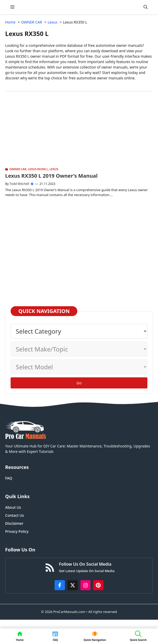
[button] (146, 7)
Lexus (54, 169)
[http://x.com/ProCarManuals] (73, 585)
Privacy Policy (17, 531)
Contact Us (15, 515)
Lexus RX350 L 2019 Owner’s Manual (51, 176)
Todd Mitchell (19, 184)
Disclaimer (14, 523)
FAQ (9, 478)
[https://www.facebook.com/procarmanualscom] (60, 585)
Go (79, 383)
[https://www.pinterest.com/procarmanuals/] (98, 585)
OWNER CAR (18, 169)
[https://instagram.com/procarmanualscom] (86, 585)
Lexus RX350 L (38, 169)
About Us (13, 507)
